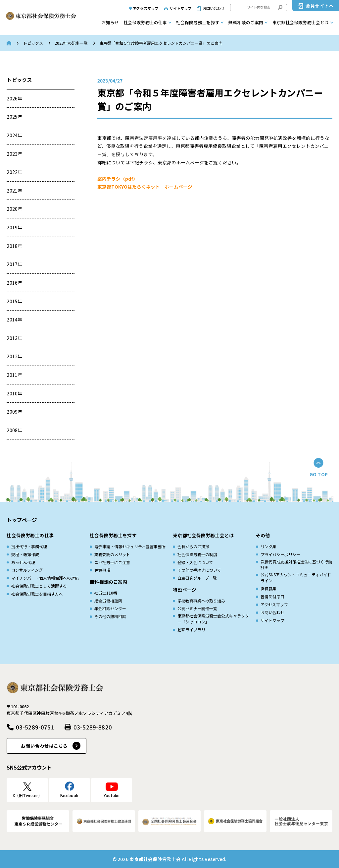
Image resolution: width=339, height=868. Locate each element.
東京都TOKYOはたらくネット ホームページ (145, 187)
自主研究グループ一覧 (197, 578)
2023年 (14, 154)
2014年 (14, 319)
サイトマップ (181, 8)
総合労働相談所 (108, 601)
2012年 (14, 356)
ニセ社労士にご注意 (112, 562)
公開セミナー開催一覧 (197, 608)
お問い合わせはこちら (44, 746)
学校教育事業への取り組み (201, 601)
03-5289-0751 (35, 727)
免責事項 (102, 570)
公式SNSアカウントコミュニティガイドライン (296, 578)
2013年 (14, 338)
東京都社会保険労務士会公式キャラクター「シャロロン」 (213, 619)
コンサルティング (27, 570)
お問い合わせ (214, 8)
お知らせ (110, 22)
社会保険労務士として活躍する (39, 586)
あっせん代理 (23, 562)
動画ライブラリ (191, 630)
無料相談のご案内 (246, 22)
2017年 (14, 264)
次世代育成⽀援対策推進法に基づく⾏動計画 (296, 565)
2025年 (14, 117)
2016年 (14, 283)
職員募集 (268, 588)
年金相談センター (110, 608)
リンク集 (268, 546)
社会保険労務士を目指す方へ (37, 594)
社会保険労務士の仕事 (145, 22)
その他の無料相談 (110, 616)
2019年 (14, 227)
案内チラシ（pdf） (118, 179)
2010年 (14, 393)
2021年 (14, 191)
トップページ (22, 520)
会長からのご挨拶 (193, 546)
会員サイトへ (320, 6)
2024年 (14, 135)
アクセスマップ (145, 8)
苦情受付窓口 (272, 596)
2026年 (14, 98)
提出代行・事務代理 (29, 546)
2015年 (14, 301)
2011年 (14, 375)
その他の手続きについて (199, 570)
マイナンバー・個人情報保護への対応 (45, 578)
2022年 (14, 172)
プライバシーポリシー (280, 554)
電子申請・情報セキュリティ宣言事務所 (130, 546)
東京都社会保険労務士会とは (301, 22)
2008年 (14, 430)
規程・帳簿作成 (25, 554)
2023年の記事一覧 (71, 43)
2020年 (14, 209)
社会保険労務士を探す (197, 22)
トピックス (33, 43)
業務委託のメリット (112, 554)
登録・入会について (195, 562)
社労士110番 (106, 593)
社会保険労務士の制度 (197, 554)
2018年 (14, 246)
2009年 (14, 412)
